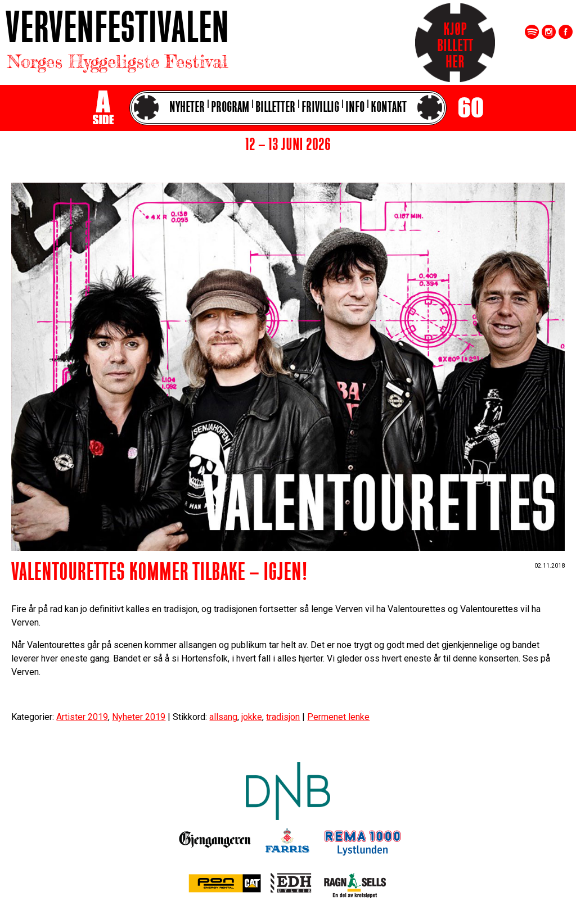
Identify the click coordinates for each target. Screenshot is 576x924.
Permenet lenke (338, 717)
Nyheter (187, 108)
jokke (252, 717)
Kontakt (389, 108)
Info (355, 108)
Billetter (275, 108)
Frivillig (320, 108)
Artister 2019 (82, 717)
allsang (223, 717)
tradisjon (283, 717)
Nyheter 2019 (139, 717)
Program (230, 108)
